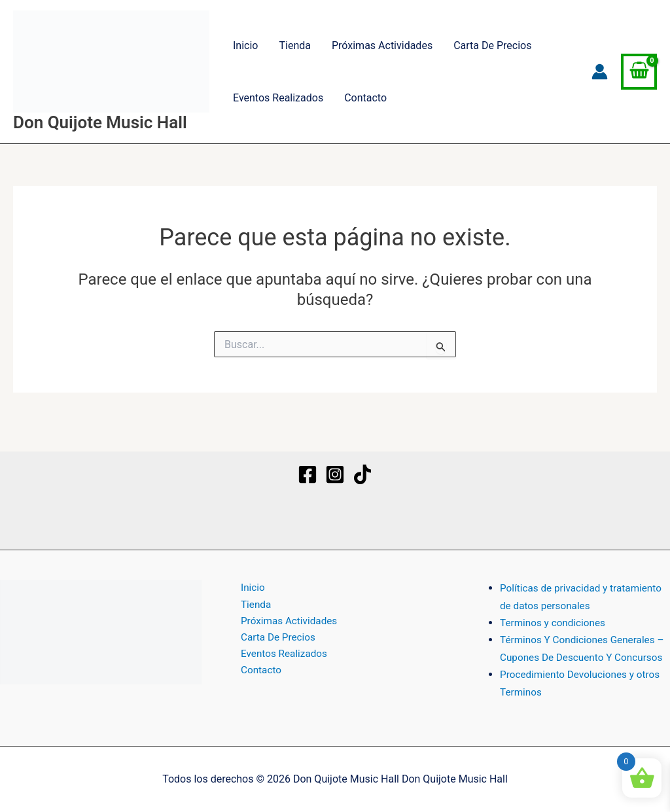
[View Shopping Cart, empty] (639, 72)
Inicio (245, 45)
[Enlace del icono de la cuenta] (600, 72)
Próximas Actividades (382, 45)
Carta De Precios (492, 45)
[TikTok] (362, 457)
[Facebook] (308, 457)
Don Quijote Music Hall (100, 122)
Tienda (294, 45)
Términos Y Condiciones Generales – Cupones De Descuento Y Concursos (581, 640)
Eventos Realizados (278, 98)
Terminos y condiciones (555, 606)
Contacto (365, 98)
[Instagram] (335, 457)
